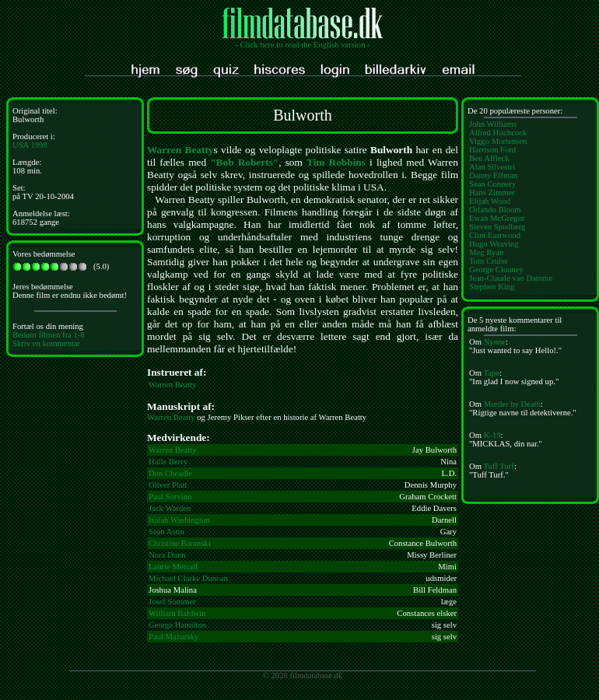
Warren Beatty (180, 150)
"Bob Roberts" (244, 162)
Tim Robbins (336, 162)
